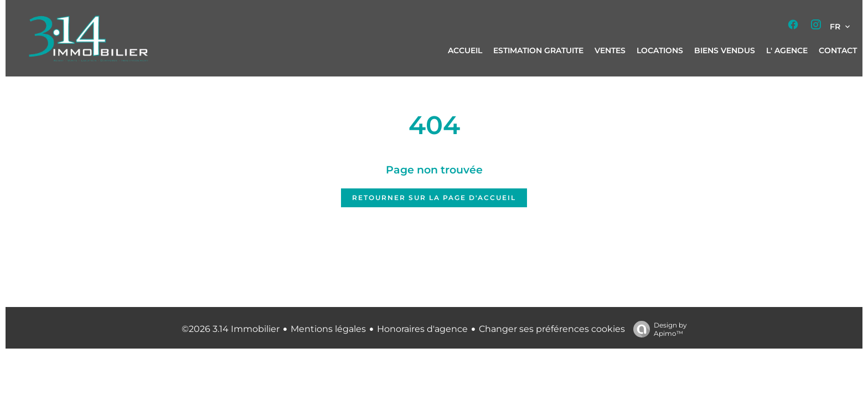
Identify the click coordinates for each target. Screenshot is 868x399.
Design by (657, 329)
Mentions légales (328, 329)
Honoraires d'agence (422, 329)
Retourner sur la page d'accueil (434, 198)
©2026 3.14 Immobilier (231, 329)
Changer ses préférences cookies (552, 329)
